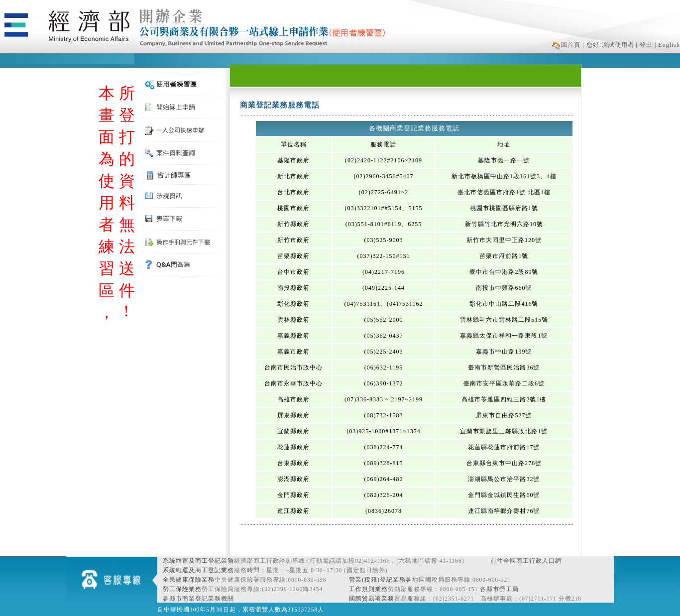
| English (667, 45)
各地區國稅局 (425, 580)
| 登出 (644, 45)
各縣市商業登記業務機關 (198, 599)
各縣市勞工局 (499, 589)
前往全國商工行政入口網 (526, 561)
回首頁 (566, 45)
